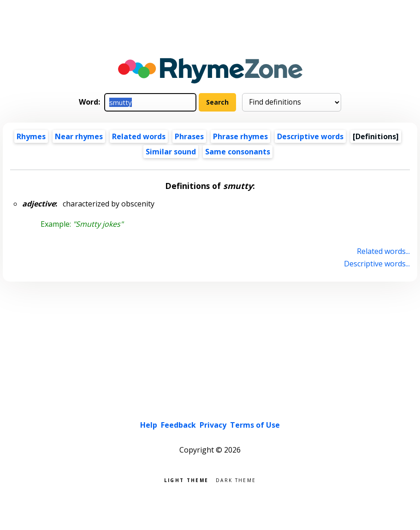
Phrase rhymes (240, 136)
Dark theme (236, 480)
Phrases (189, 136)
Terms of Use (255, 425)
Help (149, 425)
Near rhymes (79, 136)
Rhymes (31, 136)
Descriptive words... (377, 264)
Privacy (213, 425)
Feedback (178, 425)
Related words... (383, 251)
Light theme (186, 480)
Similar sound (171, 152)
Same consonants (238, 152)
